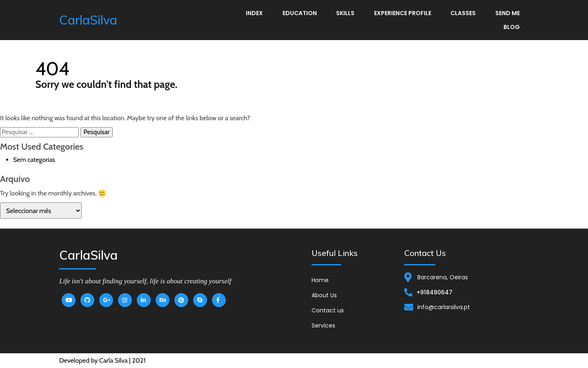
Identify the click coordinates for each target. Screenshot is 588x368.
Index (254, 13)
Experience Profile (403, 13)
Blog (512, 27)
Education (300, 13)
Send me (508, 13)
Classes (463, 13)
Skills (345, 13)
